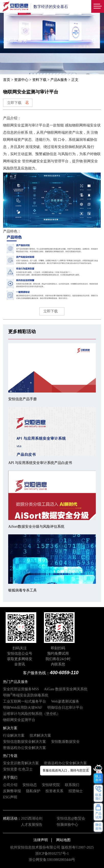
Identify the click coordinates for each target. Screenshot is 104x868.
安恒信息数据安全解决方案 (25, 742)
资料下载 (39, 80)
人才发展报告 (32, 825)
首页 (7, 80)
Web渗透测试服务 (65, 701)
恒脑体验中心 (67, 825)
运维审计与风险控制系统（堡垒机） (32, 714)
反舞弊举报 (12, 791)
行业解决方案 (14, 735)
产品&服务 (59, 80)
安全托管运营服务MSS (21, 689)
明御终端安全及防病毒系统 (26, 695)
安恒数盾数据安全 (65, 742)
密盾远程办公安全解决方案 (25, 748)
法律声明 (41, 840)
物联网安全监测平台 (19, 720)
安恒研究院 (51, 785)
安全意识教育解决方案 (21, 763)
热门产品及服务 (16, 682)
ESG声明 (10, 797)
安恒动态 (30, 785)
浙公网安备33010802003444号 (52, 860)
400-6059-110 (64, 673)
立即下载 (18, 103)
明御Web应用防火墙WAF (23, 708)
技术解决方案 (40, 735)
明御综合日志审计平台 (65, 708)
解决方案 (10, 728)
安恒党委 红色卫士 (18, 769)
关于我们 (10, 777)
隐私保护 (33, 791)
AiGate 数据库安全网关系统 (66, 689)
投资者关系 (54, 791)
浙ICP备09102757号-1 (52, 854)
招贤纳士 (76, 791)
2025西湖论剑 (32, 818)
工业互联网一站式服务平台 (25, 701)
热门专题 (10, 756)
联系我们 (72, 785)
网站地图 (63, 840)
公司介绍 (10, 785)
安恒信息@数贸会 (71, 818)
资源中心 (21, 80)
